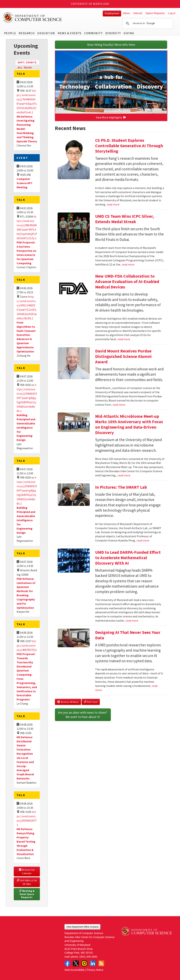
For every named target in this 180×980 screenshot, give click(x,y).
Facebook (67, 963)
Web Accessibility (74, 970)
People (10, 33)
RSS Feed (91, 702)
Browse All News (68, 702)
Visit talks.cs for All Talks (27, 882)
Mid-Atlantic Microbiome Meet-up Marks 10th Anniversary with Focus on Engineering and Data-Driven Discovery (129, 424)
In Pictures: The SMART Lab (121, 487)
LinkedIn (93, 963)
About (126, 13)
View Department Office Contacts (82, 927)
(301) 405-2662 (88, 957)
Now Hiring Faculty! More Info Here (111, 45)
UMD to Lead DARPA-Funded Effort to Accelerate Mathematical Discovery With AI (128, 558)
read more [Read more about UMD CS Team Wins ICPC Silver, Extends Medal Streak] (128, 264)
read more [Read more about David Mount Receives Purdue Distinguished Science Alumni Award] (119, 405)
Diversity (113, 33)
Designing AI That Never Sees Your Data (128, 635)
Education (46, 33)
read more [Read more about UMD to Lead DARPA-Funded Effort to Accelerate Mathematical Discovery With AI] (132, 620)
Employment (112, 13)
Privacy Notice (95, 970)
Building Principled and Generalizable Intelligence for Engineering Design (26, 427)
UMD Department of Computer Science (32, 18)
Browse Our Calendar (27, 871)
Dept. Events (29, 62)
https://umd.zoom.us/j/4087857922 (27, 645)
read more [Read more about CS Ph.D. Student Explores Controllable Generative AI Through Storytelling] (113, 204)
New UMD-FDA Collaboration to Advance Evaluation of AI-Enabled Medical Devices (127, 281)
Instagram (84, 963)
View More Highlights (111, 117)
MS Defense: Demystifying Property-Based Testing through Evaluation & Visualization (26, 841)
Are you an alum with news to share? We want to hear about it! (83, 715)
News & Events (70, 33)
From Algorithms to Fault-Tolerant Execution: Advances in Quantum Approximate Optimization (26, 337)
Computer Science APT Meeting (25, 183)
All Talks (25, 67)
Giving (129, 33)
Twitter (76, 963)
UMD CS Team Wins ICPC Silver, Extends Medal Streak (124, 219)
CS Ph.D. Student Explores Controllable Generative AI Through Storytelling (129, 146)
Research (27, 33)
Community (93, 33)
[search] (147, 24)
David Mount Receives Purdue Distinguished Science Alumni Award (123, 356)
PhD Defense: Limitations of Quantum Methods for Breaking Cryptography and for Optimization (26, 593)
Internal (138, 13)
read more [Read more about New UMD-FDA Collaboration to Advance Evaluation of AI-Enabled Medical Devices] (124, 339)
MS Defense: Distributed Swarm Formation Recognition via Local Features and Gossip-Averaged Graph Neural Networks (25, 758)
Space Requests (155, 13)
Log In (172, 13)
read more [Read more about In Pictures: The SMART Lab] (143, 540)
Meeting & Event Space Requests (27, 894)
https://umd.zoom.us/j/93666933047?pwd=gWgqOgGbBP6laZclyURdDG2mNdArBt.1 (27, 398)
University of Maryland (90, 4)
